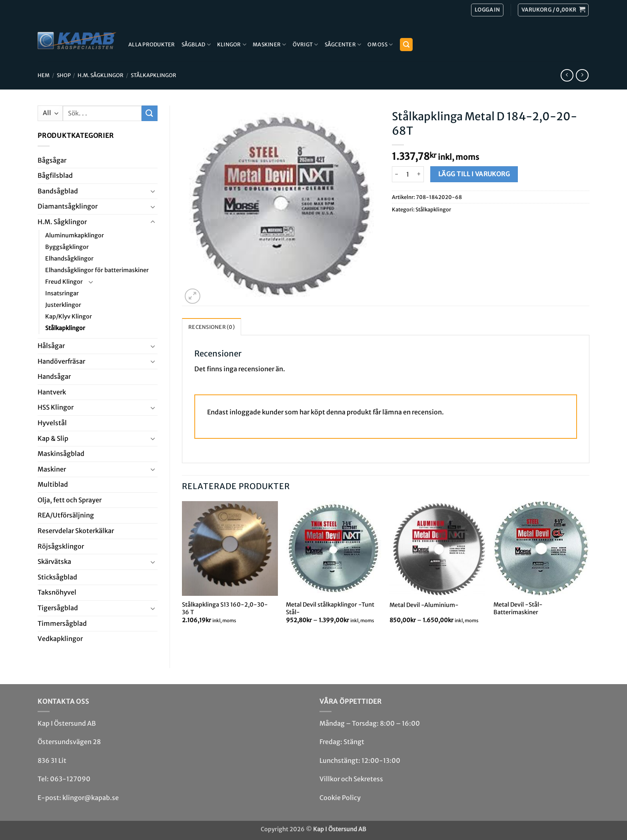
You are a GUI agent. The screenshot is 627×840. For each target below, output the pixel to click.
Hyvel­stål (52, 423)
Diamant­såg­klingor (68, 206)
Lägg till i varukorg (474, 174)
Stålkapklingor (154, 75)
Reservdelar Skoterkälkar (76, 531)
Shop (64, 75)
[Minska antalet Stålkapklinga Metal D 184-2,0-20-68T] (397, 174)
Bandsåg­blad (58, 191)
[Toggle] (153, 191)
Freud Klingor (64, 282)
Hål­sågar (51, 346)
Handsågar (54, 376)
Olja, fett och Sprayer (70, 500)
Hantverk (52, 392)
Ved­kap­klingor (60, 639)
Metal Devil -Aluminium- (424, 605)
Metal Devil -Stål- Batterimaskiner (518, 608)
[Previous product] (582, 75)
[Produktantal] (408, 174)
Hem (44, 75)
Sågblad (196, 45)
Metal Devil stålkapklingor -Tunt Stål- (330, 608)
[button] (553, 10)
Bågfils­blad (55, 175)
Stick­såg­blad (57, 577)
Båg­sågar (52, 160)
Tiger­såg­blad (58, 608)
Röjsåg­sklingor (61, 546)
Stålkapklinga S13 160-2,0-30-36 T (225, 608)
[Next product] (567, 75)
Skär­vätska (54, 561)
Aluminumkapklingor (75, 235)
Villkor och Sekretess (351, 779)
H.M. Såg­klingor (101, 75)
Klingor (232, 45)
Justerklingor (63, 305)
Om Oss (380, 45)
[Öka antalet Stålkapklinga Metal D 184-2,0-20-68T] (419, 174)
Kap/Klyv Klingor (69, 316)
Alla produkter (152, 44)
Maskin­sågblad (61, 454)
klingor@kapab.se (91, 798)
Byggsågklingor (67, 247)
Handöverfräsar (61, 361)
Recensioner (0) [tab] (212, 327)
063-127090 (70, 779)
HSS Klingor (56, 407)
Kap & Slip (53, 438)
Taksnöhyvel (57, 592)
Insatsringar (62, 293)
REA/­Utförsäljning (66, 515)
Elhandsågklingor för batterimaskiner (97, 270)
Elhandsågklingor (69, 259)
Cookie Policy (340, 798)
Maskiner (270, 45)
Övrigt (306, 45)
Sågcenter (343, 45)
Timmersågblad (62, 623)
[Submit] (150, 113)
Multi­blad (53, 484)
